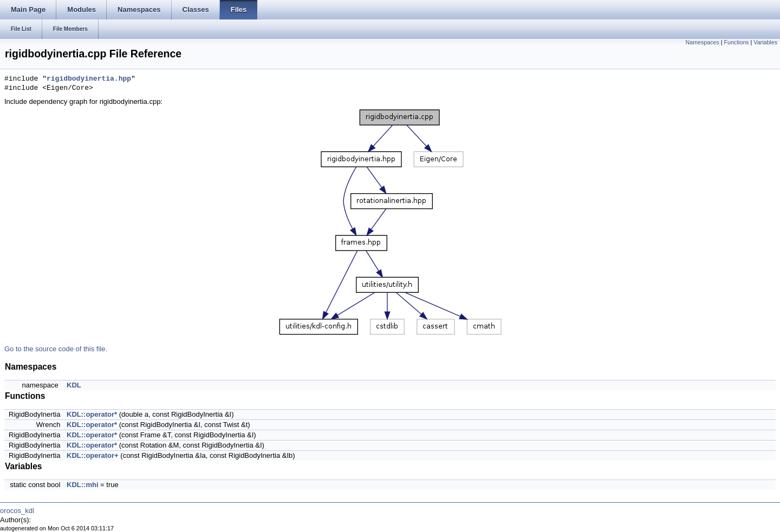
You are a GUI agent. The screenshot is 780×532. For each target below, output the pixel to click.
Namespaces (703, 42)
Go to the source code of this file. (56, 349)
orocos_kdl (17, 511)
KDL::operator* (92, 414)
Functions (736, 42)
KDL (74, 385)
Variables (765, 42)
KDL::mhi (83, 485)
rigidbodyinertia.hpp (89, 79)
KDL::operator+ (93, 455)
